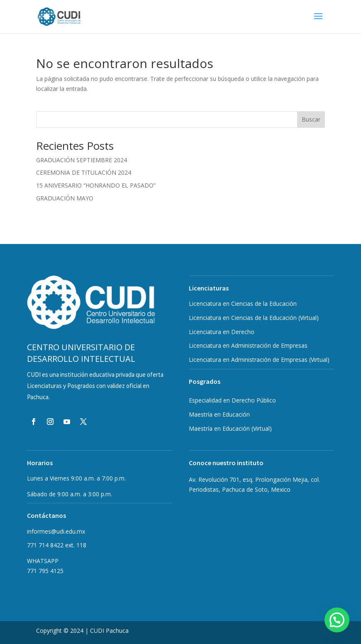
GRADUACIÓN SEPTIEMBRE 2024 (82, 160)
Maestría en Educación (230, 428)
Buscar (311, 119)
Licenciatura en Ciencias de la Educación (243, 304)
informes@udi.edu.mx (56, 531)
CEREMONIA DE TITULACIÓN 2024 (84, 172)
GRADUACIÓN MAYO (65, 198)
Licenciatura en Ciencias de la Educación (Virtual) (254, 318)
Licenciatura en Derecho (222, 332)
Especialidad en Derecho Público (232, 400)
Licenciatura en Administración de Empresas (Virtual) (259, 360)
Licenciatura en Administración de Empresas (248, 345)
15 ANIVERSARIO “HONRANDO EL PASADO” (96, 185)
